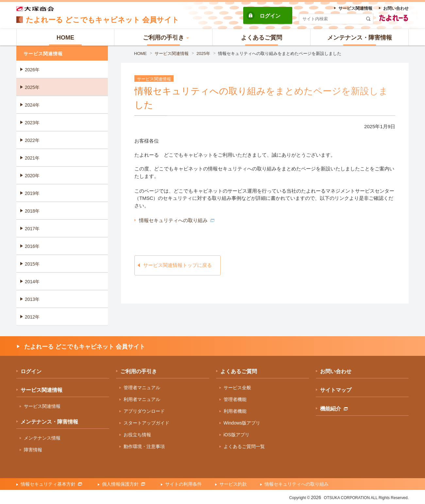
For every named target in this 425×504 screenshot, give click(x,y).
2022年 (32, 140)
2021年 (32, 158)
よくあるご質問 (239, 371)
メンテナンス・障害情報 (49, 422)
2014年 (32, 282)
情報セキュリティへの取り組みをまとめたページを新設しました (280, 53)
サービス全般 (237, 388)
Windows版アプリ (242, 423)
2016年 (32, 246)
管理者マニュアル (142, 388)
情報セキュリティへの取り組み (177, 220)
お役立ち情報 (137, 435)
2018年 (32, 211)
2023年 (32, 123)
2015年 (32, 264)
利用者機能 (235, 411)
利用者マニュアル (142, 399)
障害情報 (33, 450)
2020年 (32, 176)
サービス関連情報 (172, 53)
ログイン (270, 16)
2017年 (32, 229)
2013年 (32, 299)
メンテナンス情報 (42, 438)
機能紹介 (334, 409)
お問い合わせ (336, 371)
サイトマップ (336, 390)
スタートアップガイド (146, 423)
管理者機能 (235, 399)
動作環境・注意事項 (144, 446)
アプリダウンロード (144, 411)
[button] (163, 37)
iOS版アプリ (237, 435)
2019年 (32, 193)
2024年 (32, 105)
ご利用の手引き (139, 371)
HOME (140, 53)
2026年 (32, 70)
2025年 (203, 53)
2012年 (32, 317)
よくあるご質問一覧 (244, 446)
